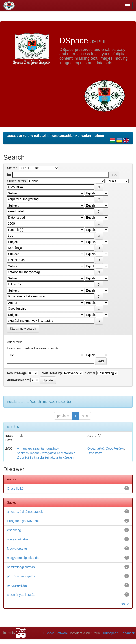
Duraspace (110, 633)
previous (63, 416)
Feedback (128, 633)
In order (90, 373)
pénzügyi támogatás (21, 576)
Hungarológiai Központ (23, 521)
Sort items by (52, 373)
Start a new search (23, 329)
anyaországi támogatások (25, 512)
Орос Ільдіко (115, 448)
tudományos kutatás (21, 595)
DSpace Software (56, 633)
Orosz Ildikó (96, 448)
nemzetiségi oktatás (21, 567)
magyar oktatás (18, 539)
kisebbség (14, 530)
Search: (13, 168)
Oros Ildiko (95, 453)
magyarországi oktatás (23, 558)
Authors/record (18, 380)
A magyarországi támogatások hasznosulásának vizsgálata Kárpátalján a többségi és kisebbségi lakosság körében (46, 453)
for (9, 175)
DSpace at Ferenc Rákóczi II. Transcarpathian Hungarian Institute (55, 136)
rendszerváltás (17, 585)
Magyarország (17, 549)
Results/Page (17, 373)
